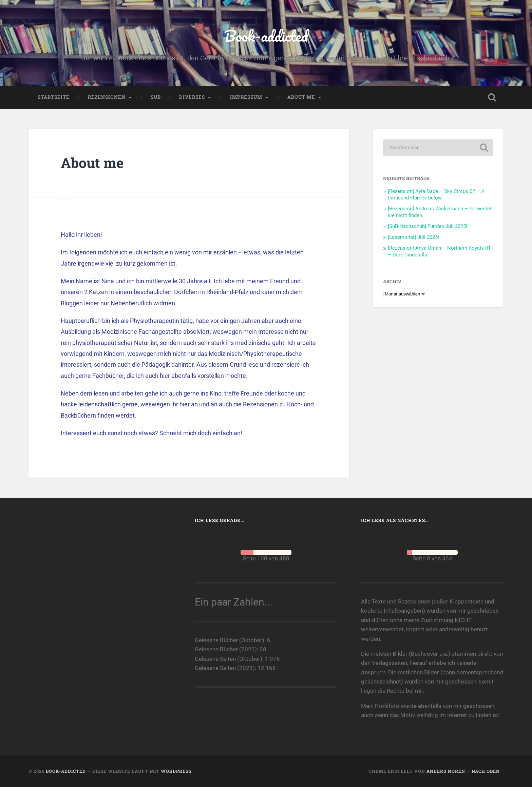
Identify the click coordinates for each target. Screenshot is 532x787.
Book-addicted (266, 36)
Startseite (54, 97)
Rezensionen (107, 97)
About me (301, 97)
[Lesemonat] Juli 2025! (413, 237)
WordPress (176, 771)
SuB (156, 97)
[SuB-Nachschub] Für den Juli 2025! (427, 226)
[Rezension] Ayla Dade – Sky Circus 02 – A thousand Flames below (436, 195)
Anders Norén (446, 771)
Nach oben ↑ (488, 771)
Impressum (246, 97)
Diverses (192, 97)
